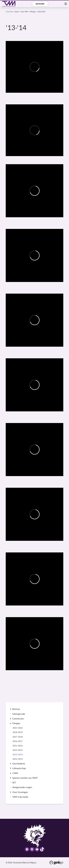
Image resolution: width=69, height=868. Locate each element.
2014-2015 (18, 750)
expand (10, 709)
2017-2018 (18, 737)
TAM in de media (20, 797)
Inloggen (40, 4)
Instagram (32, 849)
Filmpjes (33, 12)
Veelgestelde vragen (22, 787)
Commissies (18, 719)
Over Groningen (20, 792)
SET (14, 783)
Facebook (27, 849)
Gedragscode (19, 714)
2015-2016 (18, 746)
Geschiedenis (19, 764)
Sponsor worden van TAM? (25, 778)
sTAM (15, 773)
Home (17, 12)
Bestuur (16, 709)
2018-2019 (18, 732)
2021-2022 (18, 728)
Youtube (37, 849)
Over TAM (24, 12)
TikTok (42, 849)
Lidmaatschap (19, 768)
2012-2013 (18, 759)
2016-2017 (18, 741)
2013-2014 (41, 12)
